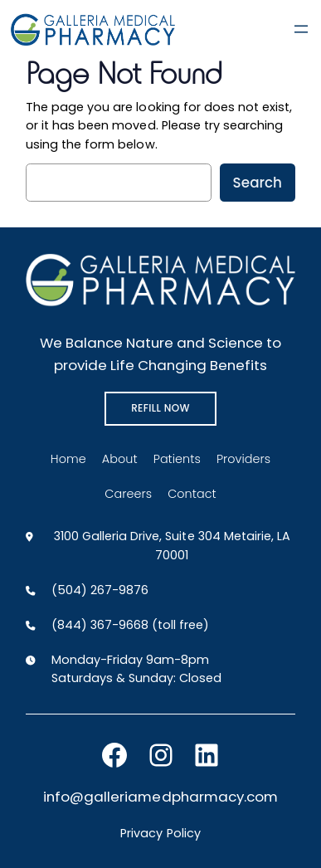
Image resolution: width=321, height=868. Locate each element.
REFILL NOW (160, 408)
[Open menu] (301, 29)
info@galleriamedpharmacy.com (160, 797)
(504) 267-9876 (100, 590)
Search (258, 183)
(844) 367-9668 (100, 625)
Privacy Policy (160, 833)
